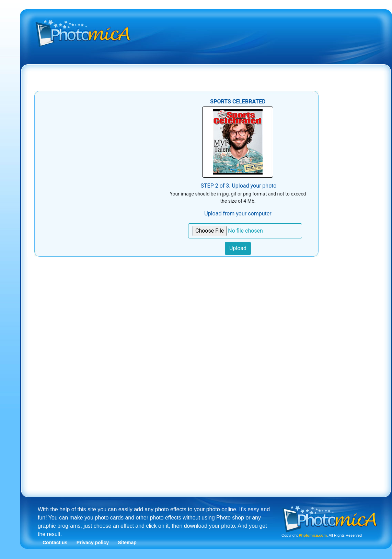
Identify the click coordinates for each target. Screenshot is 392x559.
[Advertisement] (214, 63)
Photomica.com (313, 535)
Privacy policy (93, 543)
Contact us (55, 543)
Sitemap (127, 543)
